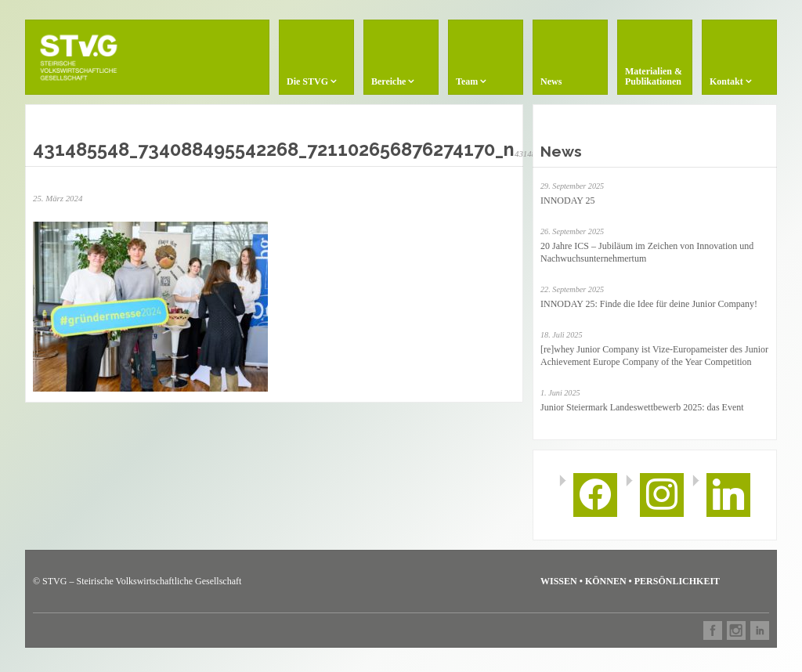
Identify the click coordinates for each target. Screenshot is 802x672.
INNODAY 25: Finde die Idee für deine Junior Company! (649, 304)
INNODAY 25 (567, 201)
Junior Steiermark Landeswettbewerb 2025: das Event (642, 407)
